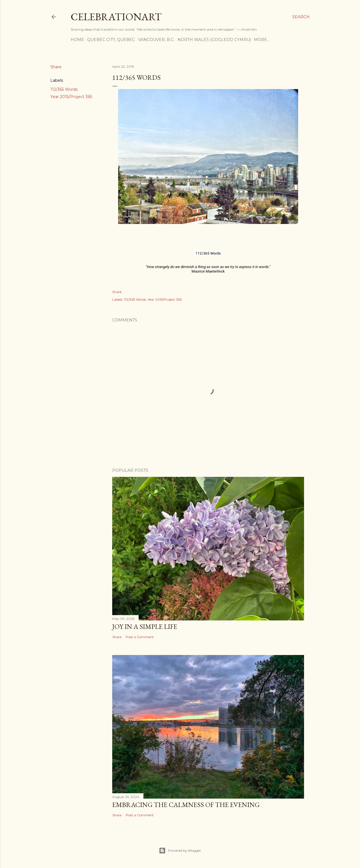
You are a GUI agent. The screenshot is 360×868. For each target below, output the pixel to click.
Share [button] (56, 67)
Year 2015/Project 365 (71, 97)
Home (77, 40)
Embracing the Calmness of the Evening (186, 805)
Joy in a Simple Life (145, 626)
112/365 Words (64, 89)
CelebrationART (116, 17)
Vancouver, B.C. (156, 40)
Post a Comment (140, 637)
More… (262, 40)
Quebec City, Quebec (111, 40)
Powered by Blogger (180, 851)
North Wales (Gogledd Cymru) (214, 40)
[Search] (301, 17)
